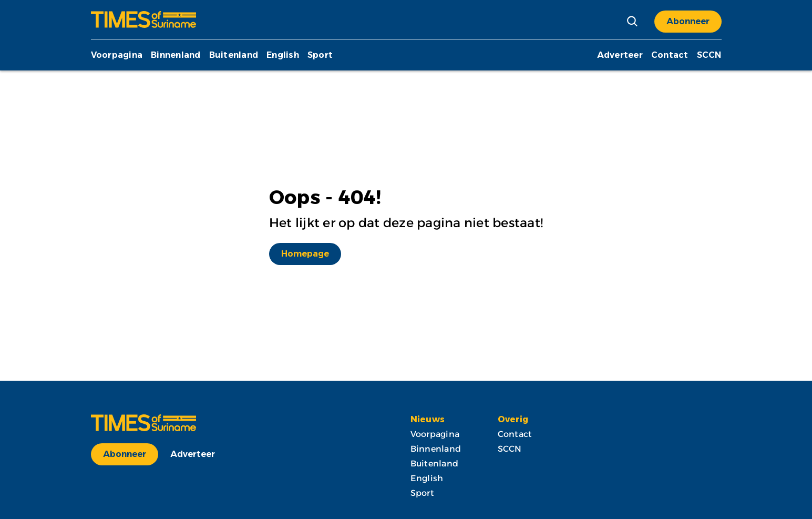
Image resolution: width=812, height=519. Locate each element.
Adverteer (620, 55)
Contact (670, 55)
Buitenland (234, 55)
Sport (320, 55)
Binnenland (176, 55)
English (283, 55)
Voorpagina (117, 55)
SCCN (709, 55)
